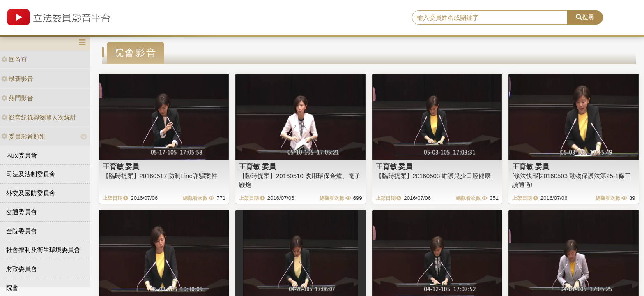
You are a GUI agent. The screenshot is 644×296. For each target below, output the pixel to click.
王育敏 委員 (121, 166)
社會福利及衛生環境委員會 (43, 250)
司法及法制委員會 (31, 174)
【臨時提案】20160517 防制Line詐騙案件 (160, 176)
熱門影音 (17, 98)
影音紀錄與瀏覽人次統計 (39, 117)
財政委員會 (22, 269)
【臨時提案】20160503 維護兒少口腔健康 (434, 176)
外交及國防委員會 (31, 193)
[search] (490, 18)
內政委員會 (22, 155)
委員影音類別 (23, 136)
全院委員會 (22, 231)
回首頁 (14, 59)
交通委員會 (22, 212)
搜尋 (585, 17)
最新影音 (17, 79)
